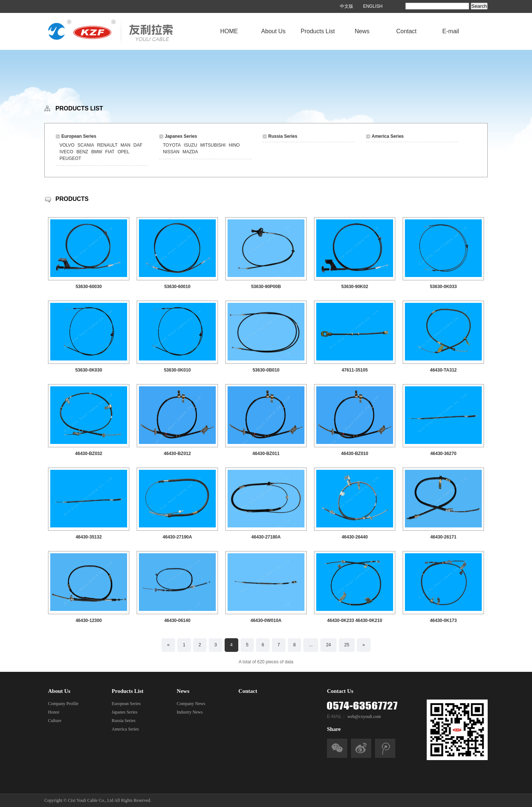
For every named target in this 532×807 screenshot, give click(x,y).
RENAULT (107, 145)
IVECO (66, 152)
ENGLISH (373, 6)
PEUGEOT (70, 158)
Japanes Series (181, 136)
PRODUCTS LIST (79, 108)
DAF (138, 145)
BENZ (82, 152)
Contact (406, 31)
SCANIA (86, 145)
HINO (234, 145)
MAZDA (190, 152)
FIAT (110, 152)
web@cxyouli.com (364, 717)
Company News (191, 704)
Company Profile (63, 704)
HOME (229, 31)
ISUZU (191, 145)
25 (347, 645)
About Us (273, 31)
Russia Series (283, 136)
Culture (55, 721)
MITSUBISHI (213, 145)
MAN (125, 145)
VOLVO (67, 145)
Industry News (190, 712)
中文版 (347, 6)
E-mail (451, 31)
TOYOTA (172, 145)
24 (328, 645)
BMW (97, 152)
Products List (318, 31)
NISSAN (171, 152)
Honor (54, 712)
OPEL (123, 152)
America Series (388, 136)
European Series (79, 136)
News (362, 31)
